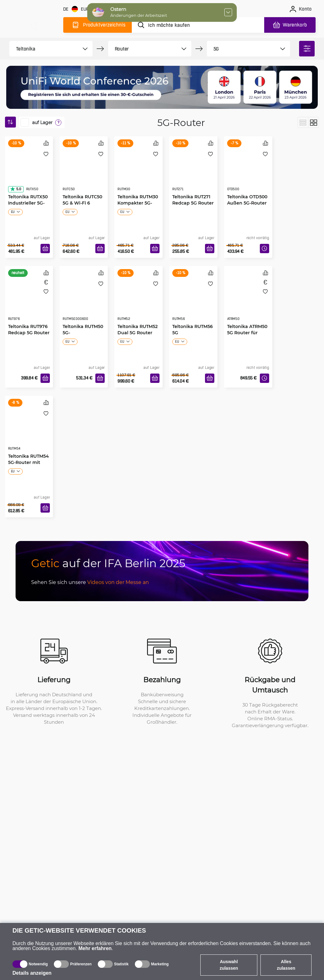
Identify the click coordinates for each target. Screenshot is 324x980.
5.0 (16, 189)
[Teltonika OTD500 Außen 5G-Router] (248, 170)
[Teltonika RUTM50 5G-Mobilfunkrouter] (84, 300)
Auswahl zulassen (229, 965)
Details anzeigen (32, 973)
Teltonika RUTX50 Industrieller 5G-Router (28, 203)
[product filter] (44, 49)
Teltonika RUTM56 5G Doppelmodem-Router (193, 333)
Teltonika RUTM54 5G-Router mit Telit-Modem (29, 462)
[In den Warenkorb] (45, 249)
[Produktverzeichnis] (98, 25)
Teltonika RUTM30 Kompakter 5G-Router (138, 203)
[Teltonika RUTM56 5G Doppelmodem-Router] (193, 300)
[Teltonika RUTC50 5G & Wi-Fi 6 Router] (84, 170)
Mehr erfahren (95, 948)
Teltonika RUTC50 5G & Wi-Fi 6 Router (82, 203)
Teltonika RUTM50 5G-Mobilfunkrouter (83, 333)
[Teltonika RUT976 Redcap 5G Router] (29, 300)
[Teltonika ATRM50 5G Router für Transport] (248, 300)
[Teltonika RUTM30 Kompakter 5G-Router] (138, 170)
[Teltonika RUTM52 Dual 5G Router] (138, 300)
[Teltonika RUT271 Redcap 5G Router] (193, 170)
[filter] (307, 49)
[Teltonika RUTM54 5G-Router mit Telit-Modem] (29, 429)
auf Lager (42, 123)
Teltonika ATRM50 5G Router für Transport (247, 333)
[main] (34, 24)
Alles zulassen (286, 965)
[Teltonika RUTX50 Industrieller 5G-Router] (29, 170)
